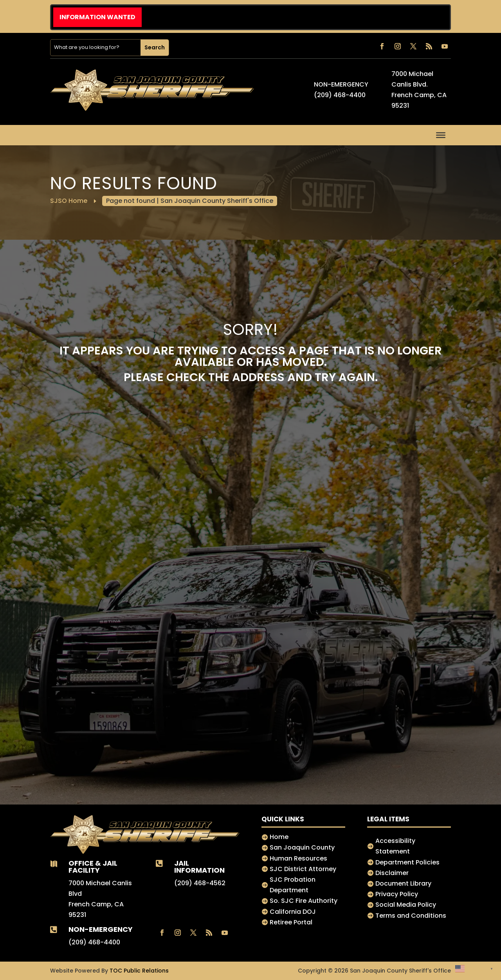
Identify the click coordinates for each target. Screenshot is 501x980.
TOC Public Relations (139, 971)
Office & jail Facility (93, 866)
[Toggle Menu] (441, 135)
